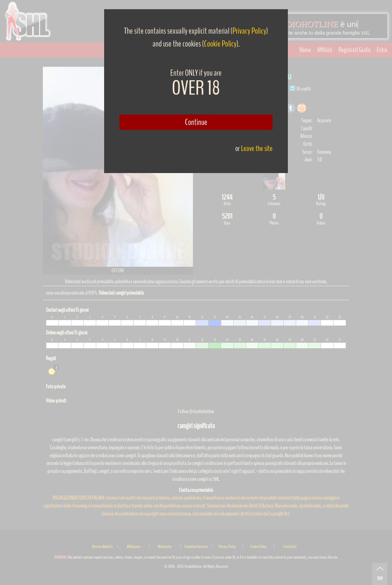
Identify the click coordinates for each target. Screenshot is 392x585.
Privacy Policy (249, 31)
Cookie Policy (220, 44)
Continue (196, 122)
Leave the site (257, 148)
